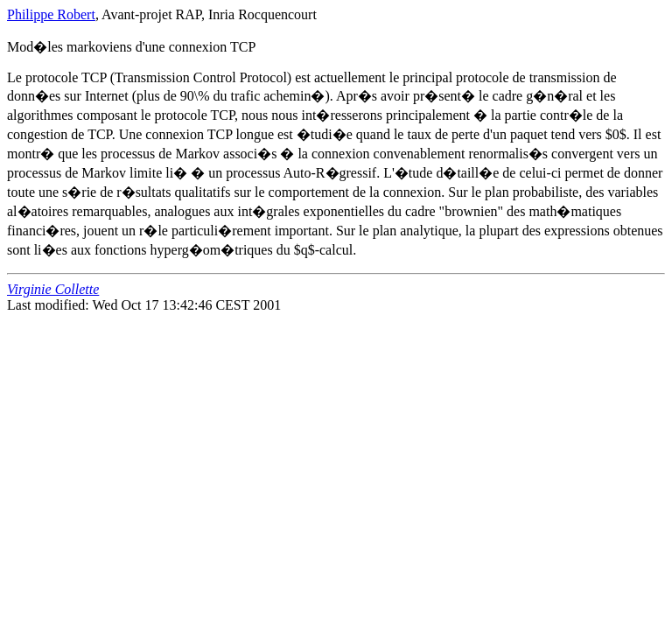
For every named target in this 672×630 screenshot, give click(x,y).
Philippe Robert (51, 14)
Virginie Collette (53, 289)
